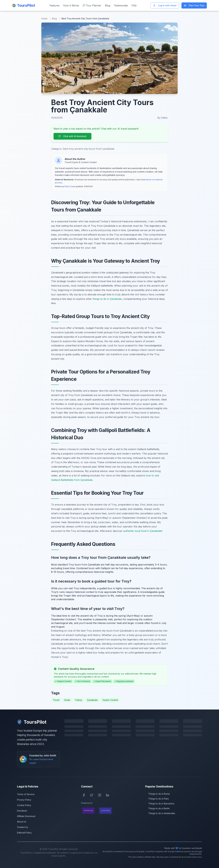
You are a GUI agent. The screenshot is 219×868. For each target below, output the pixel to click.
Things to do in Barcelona (160, 804)
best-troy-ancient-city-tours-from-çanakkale (89, 149)
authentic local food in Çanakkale (143, 531)
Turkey (79, 700)
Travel (56, 700)
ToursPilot (32, 722)
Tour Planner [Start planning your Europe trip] (92, 5)
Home (44, 18)
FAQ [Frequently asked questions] (134, 5)
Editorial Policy (24, 833)
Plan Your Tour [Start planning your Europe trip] (194, 5)
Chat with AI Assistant (72, 136)
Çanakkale (92, 700)
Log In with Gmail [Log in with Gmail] (165, 5)
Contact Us (23, 827)
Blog (54, 18)
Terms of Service (26, 794)
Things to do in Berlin (157, 808)
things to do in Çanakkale (107, 299)
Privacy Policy (24, 800)
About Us (22, 822)
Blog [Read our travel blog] (108, 5)
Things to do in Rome (157, 794)
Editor (67, 186)
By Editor (163, 118)
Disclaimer (22, 811)
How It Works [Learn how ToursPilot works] (71, 5)
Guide (67, 700)
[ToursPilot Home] (24, 5)
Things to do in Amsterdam (160, 813)
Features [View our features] (54, 5)
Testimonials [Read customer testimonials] (121, 5)
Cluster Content (110, 700)
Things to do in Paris (157, 799)
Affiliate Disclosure (26, 816)
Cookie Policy (24, 805)
